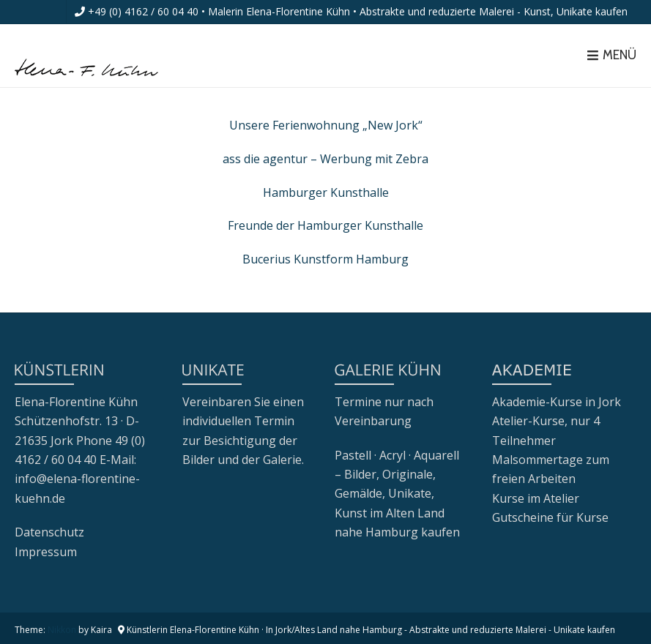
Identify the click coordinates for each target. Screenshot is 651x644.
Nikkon (62, 630)
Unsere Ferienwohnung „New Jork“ (326, 125)
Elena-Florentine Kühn (76, 402)
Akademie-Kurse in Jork (557, 402)
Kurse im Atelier (536, 498)
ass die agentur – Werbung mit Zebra (325, 159)
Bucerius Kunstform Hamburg (325, 259)
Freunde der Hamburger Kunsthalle (325, 225)
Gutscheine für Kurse (550, 517)
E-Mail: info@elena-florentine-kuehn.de (77, 479)
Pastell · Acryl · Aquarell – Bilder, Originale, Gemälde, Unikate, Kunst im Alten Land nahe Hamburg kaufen (397, 494)
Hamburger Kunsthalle (326, 192)
